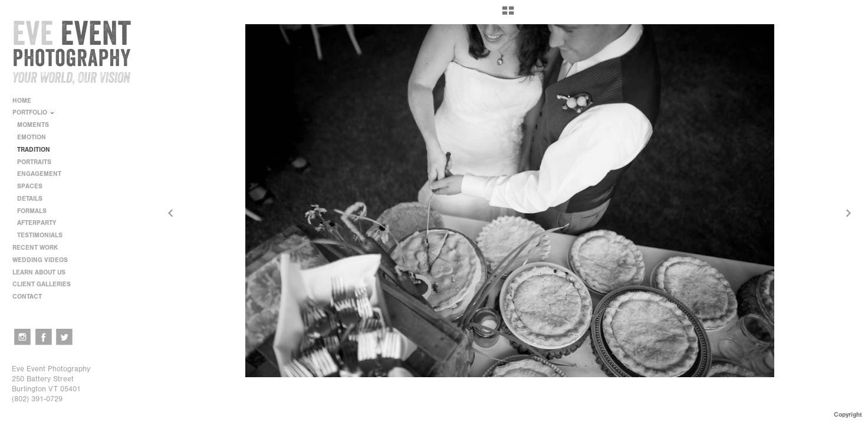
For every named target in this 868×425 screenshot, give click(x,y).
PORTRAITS (34, 162)
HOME (22, 101)
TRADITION (34, 150)
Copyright (848, 415)
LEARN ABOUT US (43, 272)
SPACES (30, 186)
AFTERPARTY (37, 223)
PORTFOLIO (34, 112)
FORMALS (32, 211)
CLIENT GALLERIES (42, 284)
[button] (508, 15)
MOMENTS (33, 125)
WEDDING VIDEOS (40, 260)
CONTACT (27, 297)
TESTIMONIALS (40, 235)
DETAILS (30, 199)
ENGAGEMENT (39, 174)
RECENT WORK (39, 248)
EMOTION (32, 137)
